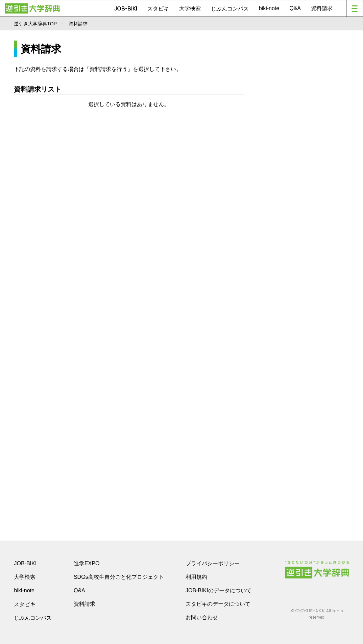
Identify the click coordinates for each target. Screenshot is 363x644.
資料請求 (322, 8)
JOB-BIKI (126, 8)
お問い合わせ (202, 617)
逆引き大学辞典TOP (35, 24)
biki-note (269, 8)
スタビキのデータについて (218, 604)
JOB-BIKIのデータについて (219, 590)
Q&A (295, 8)
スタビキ (158, 8)
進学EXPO (87, 563)
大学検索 (190, 8)
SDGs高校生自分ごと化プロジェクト (119, 577)
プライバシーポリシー (213, 563)
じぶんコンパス (230, 8)
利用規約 (196, 577)
